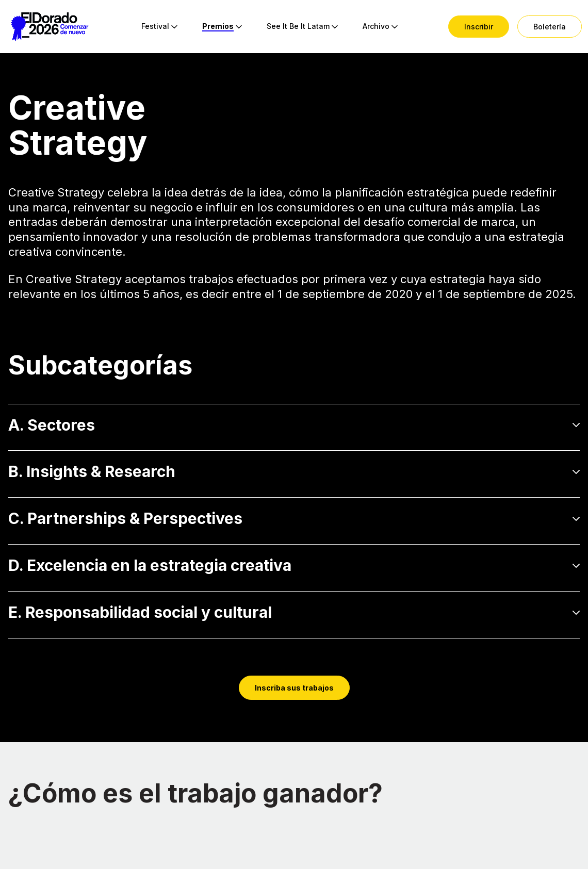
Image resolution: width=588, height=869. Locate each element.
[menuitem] (155, 27)
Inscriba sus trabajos (294, 688)
